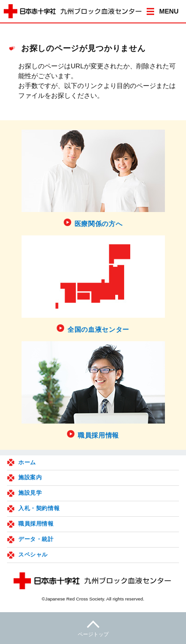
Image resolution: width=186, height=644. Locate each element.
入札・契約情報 (39, 508)
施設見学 (30, 493)
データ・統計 (36, 539)
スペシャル (33, 555)
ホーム (27, 462)
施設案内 (30, 477)
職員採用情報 (36, 524)
